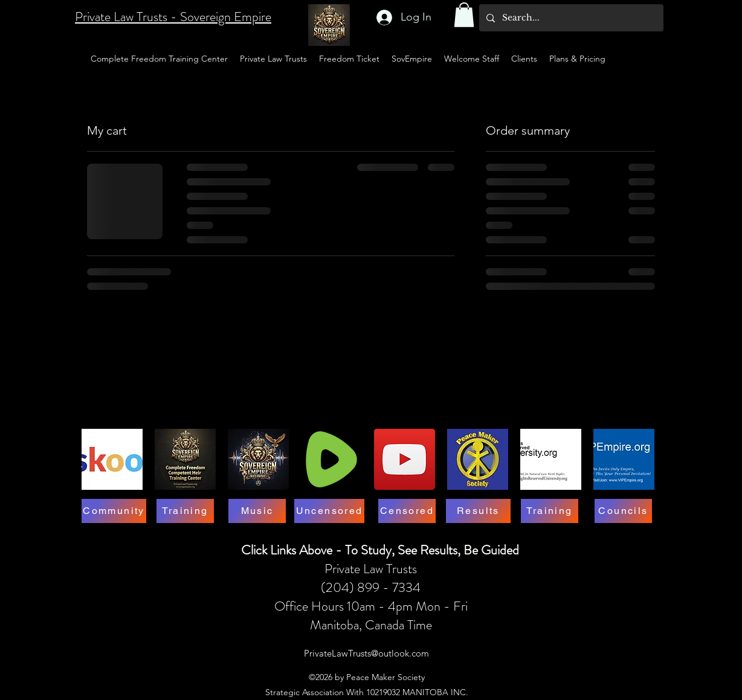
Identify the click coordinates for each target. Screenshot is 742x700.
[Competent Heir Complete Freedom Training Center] (185, 459)
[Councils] (623, 511)
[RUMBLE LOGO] (331, 459)
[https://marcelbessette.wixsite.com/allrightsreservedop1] (551, 459)
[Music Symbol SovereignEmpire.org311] (258, 459)
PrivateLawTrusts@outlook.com (366, 653)
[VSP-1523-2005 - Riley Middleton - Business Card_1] (624, 459)
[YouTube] (405, 459)
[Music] (257, 511)
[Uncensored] (329, 511)
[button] (464, 15)
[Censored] (407, 511)
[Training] (185, 511)
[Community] (114, 511)
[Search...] (570, 18)
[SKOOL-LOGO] (112, 459)
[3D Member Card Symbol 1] (478, 459)
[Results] (478, 511)
